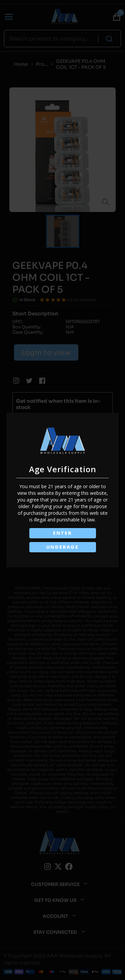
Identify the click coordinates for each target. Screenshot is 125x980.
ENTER (63, 533)
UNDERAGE (63, 547)
